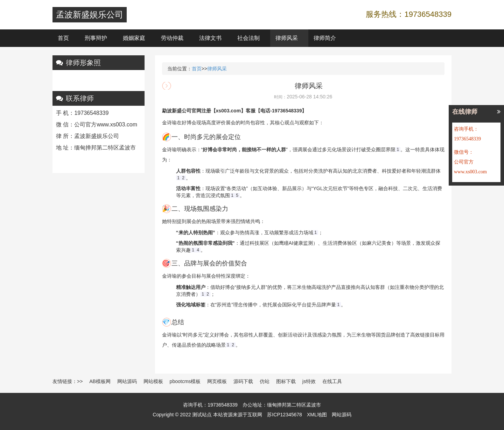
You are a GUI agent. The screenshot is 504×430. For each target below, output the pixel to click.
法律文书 (210, 38)
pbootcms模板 (185, 381)
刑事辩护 (96, 38)
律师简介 (325, 38)
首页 (63, 38)
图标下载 (286, 381)
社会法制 (248, 38)
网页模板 (217, 381)
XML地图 (317, 415)
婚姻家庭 (134, 38)
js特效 (309, 381)
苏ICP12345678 (285, 415)
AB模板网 (100, 381)
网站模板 (153, 381)
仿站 (265, 381)
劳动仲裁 (172, 38)
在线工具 (332, 381)
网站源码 (127, 381)
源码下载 (243, 381)
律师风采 (287, 38)
